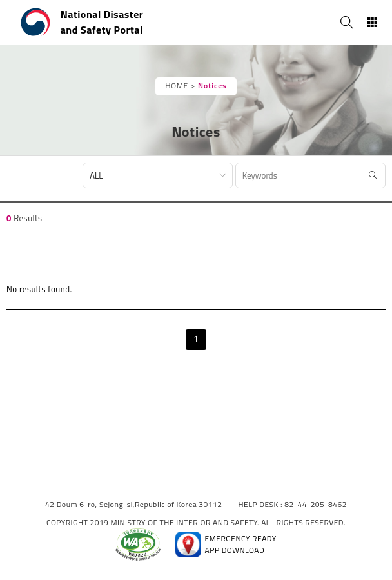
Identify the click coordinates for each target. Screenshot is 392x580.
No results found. (39, 289)
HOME (177, 86)
